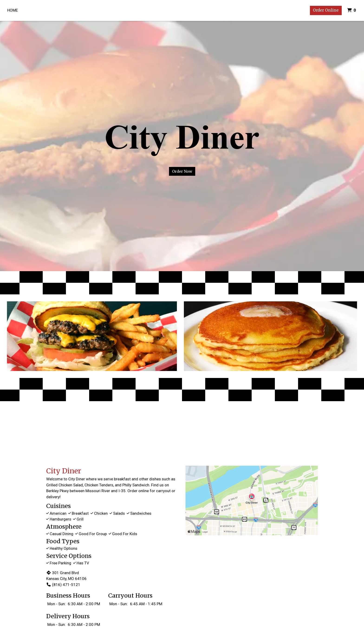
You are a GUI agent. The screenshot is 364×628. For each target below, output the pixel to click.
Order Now (182, 171)
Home (13, 10)
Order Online (326, 10)
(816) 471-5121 (63, 585)
